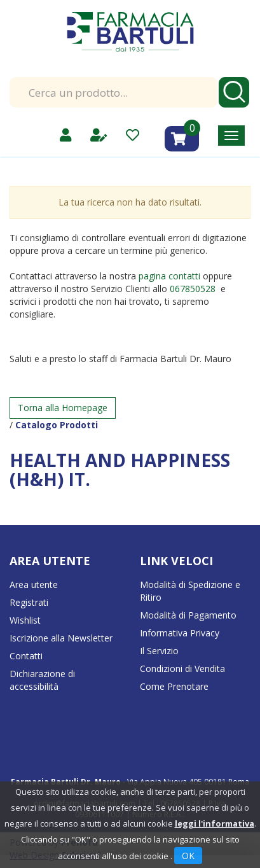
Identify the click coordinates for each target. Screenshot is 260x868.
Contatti (26, 656)
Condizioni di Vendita (182, 668)
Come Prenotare (174, 686)
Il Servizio (159, 651)
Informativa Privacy (180, 633)
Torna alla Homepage (63, 408)
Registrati (29, 602)
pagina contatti (169, 276)
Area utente (34, 584)
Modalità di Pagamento (188, 615)
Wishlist (25, 620)
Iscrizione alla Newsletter (61, 638)
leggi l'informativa (215, 823)
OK (188, 856)
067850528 (194, 289)
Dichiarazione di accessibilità (42, 680)
